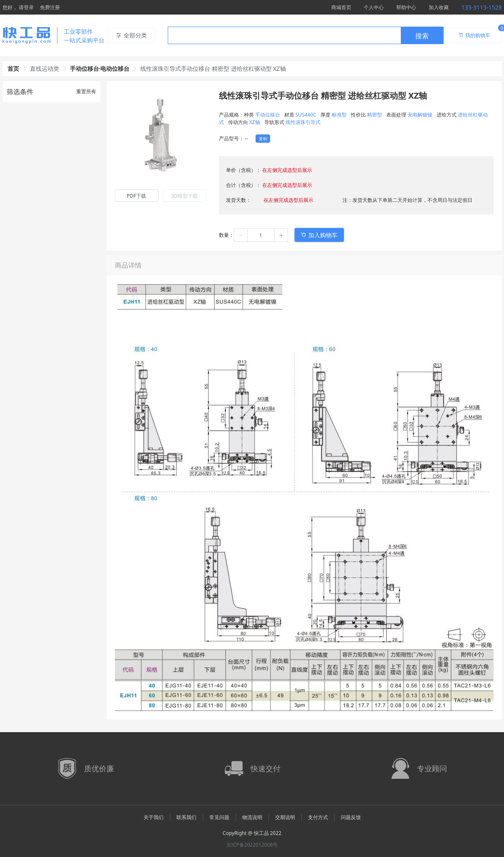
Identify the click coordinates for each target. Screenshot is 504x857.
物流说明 (252, 817)
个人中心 (374, 7)
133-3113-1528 (481, 7)
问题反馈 (351, 817)
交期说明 (285, 817)
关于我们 (154, 817)
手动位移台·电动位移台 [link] (100, 68)
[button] (241, 235)
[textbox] (284, 36)
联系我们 (186, 817)
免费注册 (50, 7)
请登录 (26, 7)
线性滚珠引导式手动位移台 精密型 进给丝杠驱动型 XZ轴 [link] (213, 68)
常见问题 (219, 817)
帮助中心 (406, 7)
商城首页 (341, 7)
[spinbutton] (261, 235)
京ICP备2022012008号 (252, 845)
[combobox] (306, 35)
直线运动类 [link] (45, 68)
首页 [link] (13, 68)
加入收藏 (439, 7)
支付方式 (318, 817)
